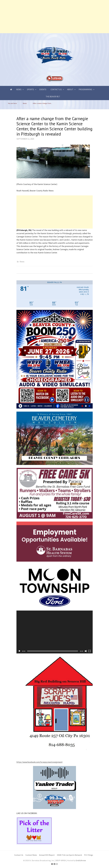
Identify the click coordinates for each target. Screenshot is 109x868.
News (19, 89)
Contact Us (56, 89)
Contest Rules (31, 855)
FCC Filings (89, 855)
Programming (85, 89)
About (70, 89)
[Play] (20, 651)
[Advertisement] (54, 17)
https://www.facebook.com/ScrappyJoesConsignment (39, 762)
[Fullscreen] (90, 651)
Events (43, 89)
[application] (55, 632)
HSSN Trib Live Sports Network (69, 855)
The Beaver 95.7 (53, 97)
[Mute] (86, 651)
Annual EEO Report (47, 855)
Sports (30, 89)
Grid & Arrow (81, 860)
